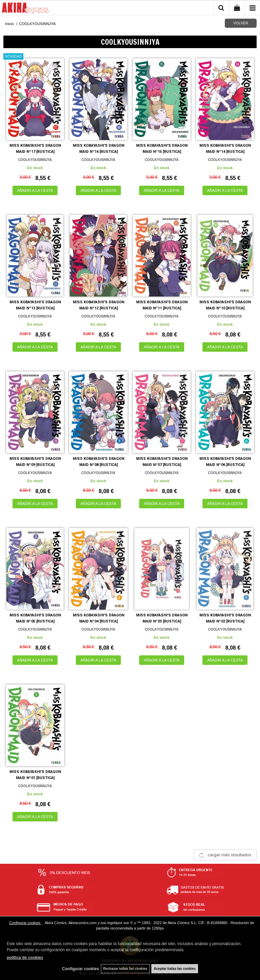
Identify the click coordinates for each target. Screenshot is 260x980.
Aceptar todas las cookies (175, 969)
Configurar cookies (25, 923)
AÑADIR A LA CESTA (35, 190)
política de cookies (25, 958)
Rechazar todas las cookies (125, 969)
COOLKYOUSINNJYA (35, 160)
